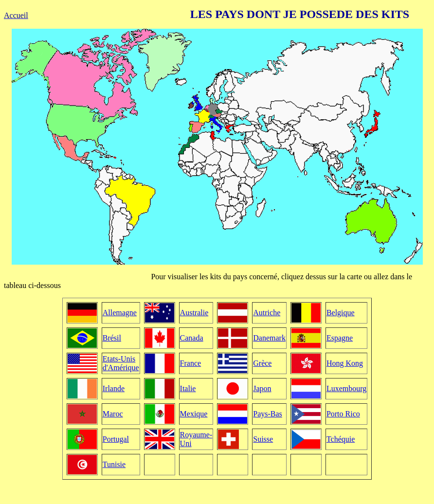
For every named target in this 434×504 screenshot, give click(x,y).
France (191, 363)
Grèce (262, 363)
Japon (262, 388)
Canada (192, 338)
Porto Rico (343, 414)
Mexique (194, 414)
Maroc (113, 414)
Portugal (116, 439)
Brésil (112, 338)
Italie (188, 388)
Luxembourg (346, 388)
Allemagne (120, 313)
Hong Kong (345, 363)
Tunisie (114, 464)
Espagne (340, 338)
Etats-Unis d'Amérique (121, 363)
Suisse (263, 439)
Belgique (341, 313)
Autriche (267, 313)
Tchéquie (341, 439)
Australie (194, 313)
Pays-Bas (268, 414)
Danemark (269, 338)
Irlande (114, 388)
